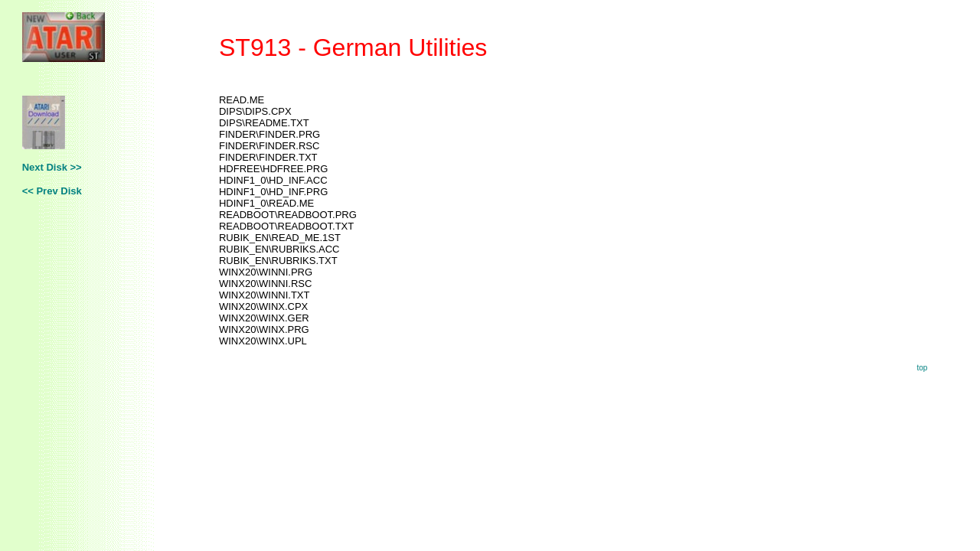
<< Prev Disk (52, 191)
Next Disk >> (52, 167)
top (922, 368)
